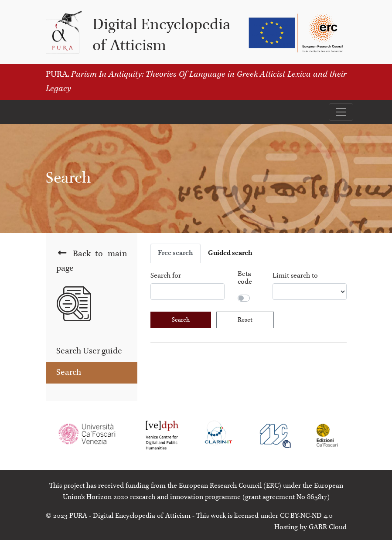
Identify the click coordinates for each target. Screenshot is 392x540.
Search (69, 373)
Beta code (245, 278)
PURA (78, 516)
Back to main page (92, 261)
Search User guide (89, 351)
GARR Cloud (328, 527)
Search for (166, 276)
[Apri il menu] (341, 112)
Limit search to (295, 276)
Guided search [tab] (230, 253)
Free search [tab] (176, 253)
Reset (245, 320)
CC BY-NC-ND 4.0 (306, 516)
